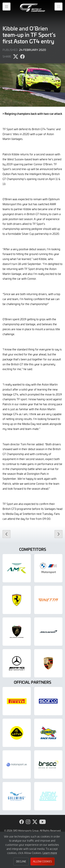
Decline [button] (21, 861)
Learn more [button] (50, 853)
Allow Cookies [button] (42, 861)
